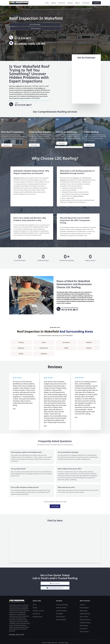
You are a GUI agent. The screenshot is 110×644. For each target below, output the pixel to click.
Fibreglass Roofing (85, 621)
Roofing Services (37, 615)
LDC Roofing (39, 85)
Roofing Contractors (38, 609)
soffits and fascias (78, 194)
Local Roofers (86, 3)
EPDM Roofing (84, 624)
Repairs (77, 3)
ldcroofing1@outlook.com (55, 586)
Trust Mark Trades (63, 641)
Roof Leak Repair (61, 618)
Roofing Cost (36, 612)
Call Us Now (55, 504)
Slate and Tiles (84, 615)
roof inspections (29, 87)
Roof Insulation (61, 615)
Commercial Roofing (62, 603)
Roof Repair (60, 612)
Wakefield (16, 175)
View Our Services (35, 25)
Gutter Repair (84, 609)
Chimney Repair (84, 606)
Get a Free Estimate (17, 25)
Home (47, 3)
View (14, 406)
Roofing (53, 3)
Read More (7, 142)
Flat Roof (82, 603)
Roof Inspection (84, 630)
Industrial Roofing (61, 609)
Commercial (62, 3)
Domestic (70, 3)
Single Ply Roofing (85, 612)
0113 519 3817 (55, 581)
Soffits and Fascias (85, 618)
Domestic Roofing (61, 606)
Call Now (96, 3)
